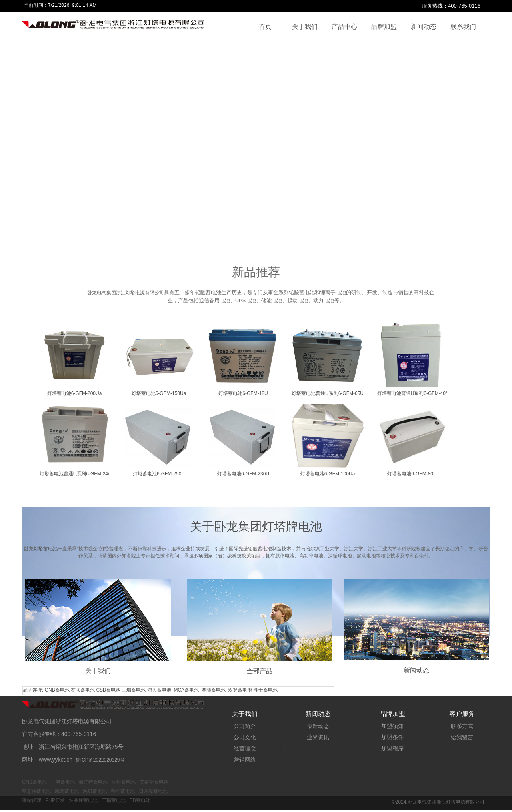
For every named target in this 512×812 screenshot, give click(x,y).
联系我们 (463, 27)
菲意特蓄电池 (36, 791)
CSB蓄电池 (108, 690)
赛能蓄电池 (214, 690)
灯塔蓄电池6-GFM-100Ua (328, 474)
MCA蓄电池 (186, 690)
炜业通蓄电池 (83, 800)
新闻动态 (424, 27)
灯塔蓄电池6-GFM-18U (243, 393)
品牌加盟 (384, 27)
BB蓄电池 (140, 800)
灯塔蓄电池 (46, 549)
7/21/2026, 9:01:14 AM (72, 5)
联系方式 (462, 726)
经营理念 (245, 748)
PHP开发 (55, 800)
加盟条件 (392, 737)
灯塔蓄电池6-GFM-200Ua (75, 393)
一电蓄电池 (63, 782)
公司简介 (245, 726)
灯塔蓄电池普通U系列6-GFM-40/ (412, 393)
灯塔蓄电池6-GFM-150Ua (159, 393)
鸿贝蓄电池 (159, 690)
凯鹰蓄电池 (67, 791)
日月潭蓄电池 (153, 791)
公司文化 (245, 737)
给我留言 (462, 737)
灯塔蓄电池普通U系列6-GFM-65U (328, 393)
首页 (265, 27)
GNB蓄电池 (57, 690)
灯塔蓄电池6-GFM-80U (412, 474)
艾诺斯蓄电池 (154, 782)
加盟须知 (392, 726)
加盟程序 (392, 748)
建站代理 (32, 800)
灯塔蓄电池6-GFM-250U (159, 474)
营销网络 (245, 760)
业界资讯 (318, 737)
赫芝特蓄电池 (93, 782)
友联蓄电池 (83, 690)
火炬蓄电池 (124, 782)
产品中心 (344, 27)
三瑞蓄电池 (134, 690)
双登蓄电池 (240, 690)
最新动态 (318, 726)
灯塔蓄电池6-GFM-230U (243, 474)
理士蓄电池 (266, 690)
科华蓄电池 (123, 791)
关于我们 (305, 27)
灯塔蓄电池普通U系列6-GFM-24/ (75, 474)
